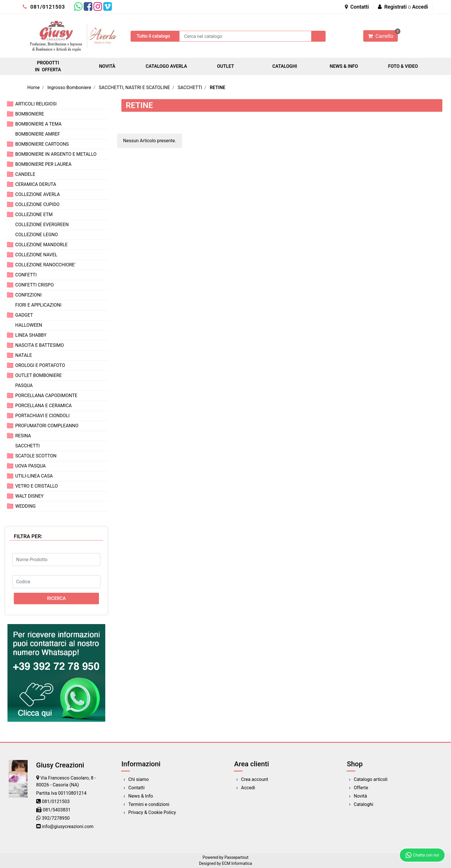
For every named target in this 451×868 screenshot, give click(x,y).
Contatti (357, 7)
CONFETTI (26, 275)
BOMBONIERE (30, 114)
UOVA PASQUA (30, 466)
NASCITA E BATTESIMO (40, 345)
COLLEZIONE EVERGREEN (42, 225)
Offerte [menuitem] (361, 788)
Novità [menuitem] (360, 796)
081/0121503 (44, 7)
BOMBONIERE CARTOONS (42, 144)
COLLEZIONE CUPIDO (37, 204)
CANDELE (25, 174)
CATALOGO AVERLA (166, 66)
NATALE (24, 355)
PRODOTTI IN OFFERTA (48, 66)
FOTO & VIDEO (403, 66)
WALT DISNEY (29, 496)
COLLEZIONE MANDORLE (41, 245)
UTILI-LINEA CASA (34, 476)
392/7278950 (56, 818)
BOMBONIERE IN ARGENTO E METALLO (56, 154)
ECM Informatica (237, 863)
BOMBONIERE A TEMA (38, 124)
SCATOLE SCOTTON (36, 456)
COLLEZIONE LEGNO (37, 235)
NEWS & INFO (344, 66)
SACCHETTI (190, 87)
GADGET (24, 315)
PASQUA (24, 385)
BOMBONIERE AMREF (38, 134)
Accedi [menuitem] (248, 788)
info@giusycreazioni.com (68, 826)
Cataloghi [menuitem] (364, 804)
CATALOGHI (285, 66)
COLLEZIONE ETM (34, 214)
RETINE (217, 87)
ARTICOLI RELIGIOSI (36, 104)
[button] (318, 36)
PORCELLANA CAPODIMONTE (46, 395)
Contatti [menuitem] (136, 788)
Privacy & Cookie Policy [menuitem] (152, 812)
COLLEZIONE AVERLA (38, 194)
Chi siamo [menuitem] (138, 779)
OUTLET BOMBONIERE (39, 375)
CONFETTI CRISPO (35, 285)
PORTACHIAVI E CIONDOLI (42, 416)
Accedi (420, 7)
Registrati (395, 7)
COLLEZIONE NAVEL (36, 255)
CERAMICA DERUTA (36, 184)
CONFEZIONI (28, 295)
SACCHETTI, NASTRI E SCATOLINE (134, 87)
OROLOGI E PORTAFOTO (40, 365)
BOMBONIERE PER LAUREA (43, 164)
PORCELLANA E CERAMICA (43, 406)
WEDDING (25, 506)
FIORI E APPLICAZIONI (38, 305)
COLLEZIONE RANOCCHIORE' (45, 265)
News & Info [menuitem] (141, 796)
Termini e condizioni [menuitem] (149, 804)
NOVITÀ (107, 66)
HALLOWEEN (29, 325)
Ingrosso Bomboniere (69, 87)
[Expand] (10, 104)
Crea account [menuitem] (255, 779)
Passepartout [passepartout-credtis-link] (236, 857)
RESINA (23, 436)
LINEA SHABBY (31, 335)
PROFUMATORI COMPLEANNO (47, 426)
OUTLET (225, 66)
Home (34, 87)
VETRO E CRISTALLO (37, 486)
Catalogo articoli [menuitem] (371, 779)
